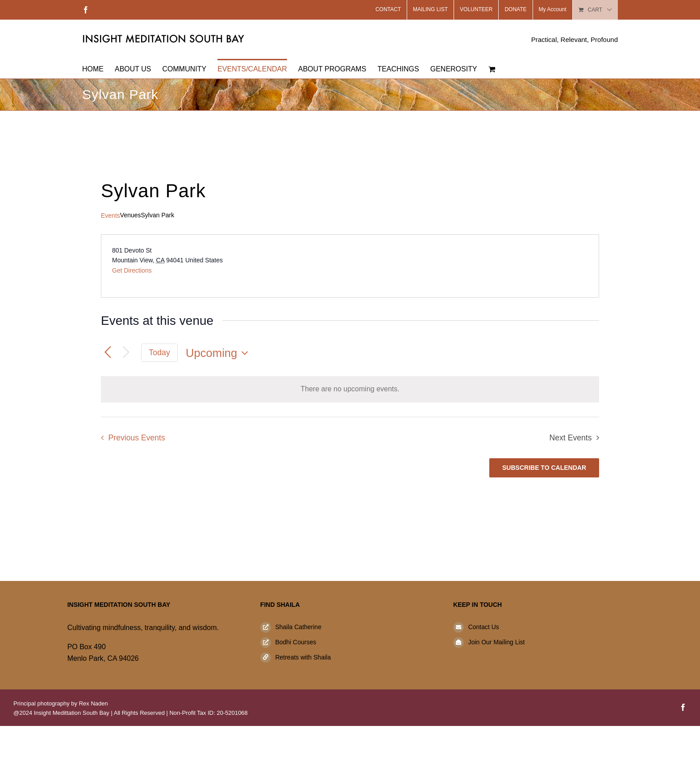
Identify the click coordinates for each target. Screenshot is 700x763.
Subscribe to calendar (544, 468)
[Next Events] (126, 353)
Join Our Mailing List (497, 642)
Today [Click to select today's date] (159, 352)
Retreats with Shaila (303, 657)
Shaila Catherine (298, 627)
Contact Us (484, 627)
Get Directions (132, 270)
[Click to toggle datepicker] (219, 353)
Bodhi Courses (296, 642)
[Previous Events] (108, 353)
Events (110, 216)
